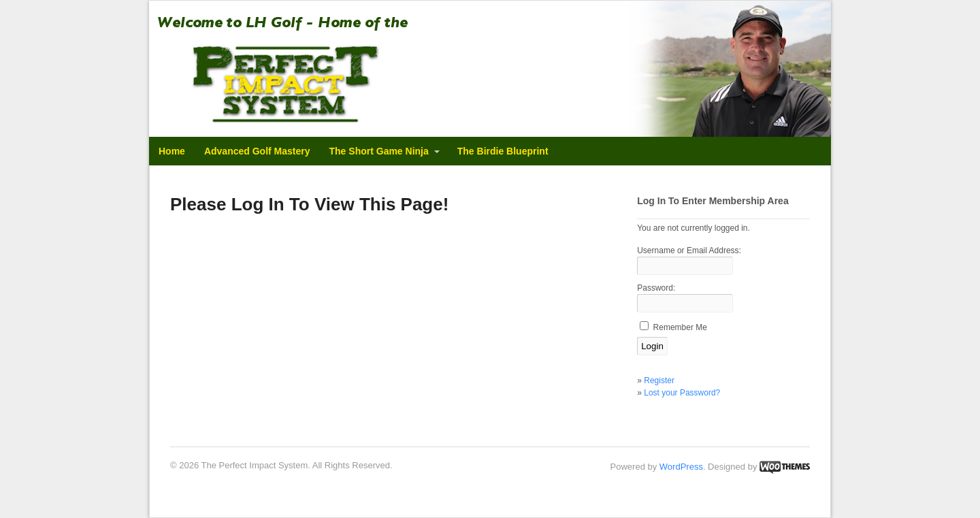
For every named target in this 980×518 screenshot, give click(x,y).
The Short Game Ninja (379, 151)
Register (659, 381)
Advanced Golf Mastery (257, 151)
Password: (656, 288)
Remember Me (680, 327)
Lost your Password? (682, 393)
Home (172, 151)
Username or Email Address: (689, 250)
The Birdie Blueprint (503, 151)
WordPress (681, 467)
